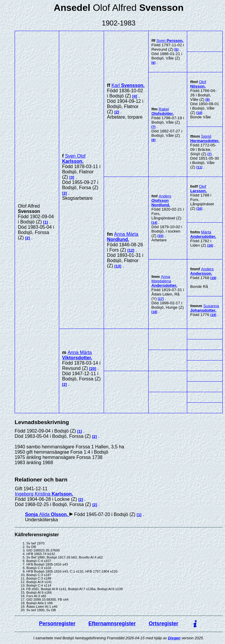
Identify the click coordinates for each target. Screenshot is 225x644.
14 (154, 223)
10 (199, 113)
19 (213, 278)
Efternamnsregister (112, 623)
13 (118, 266)
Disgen (174, 638)
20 (93, 369)
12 (131, 250)
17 (161, 299)
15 (161, 236)
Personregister (57, 623)
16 (199, 209)
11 (199, 167)
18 (154, 312)
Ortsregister (164, 623)
